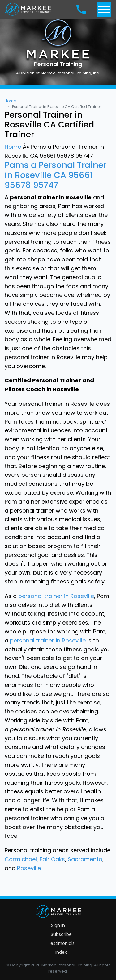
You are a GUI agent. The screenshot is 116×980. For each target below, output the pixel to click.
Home (10, 101)
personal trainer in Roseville (56, 596)
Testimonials (61, 943)
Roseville (29, 868)
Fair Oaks (52, 859)
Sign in (58, 925)
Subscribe (61, 934)
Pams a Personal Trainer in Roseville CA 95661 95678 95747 (56, 175)
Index (61, 952)
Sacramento (85, 859)
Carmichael (21, 859)
